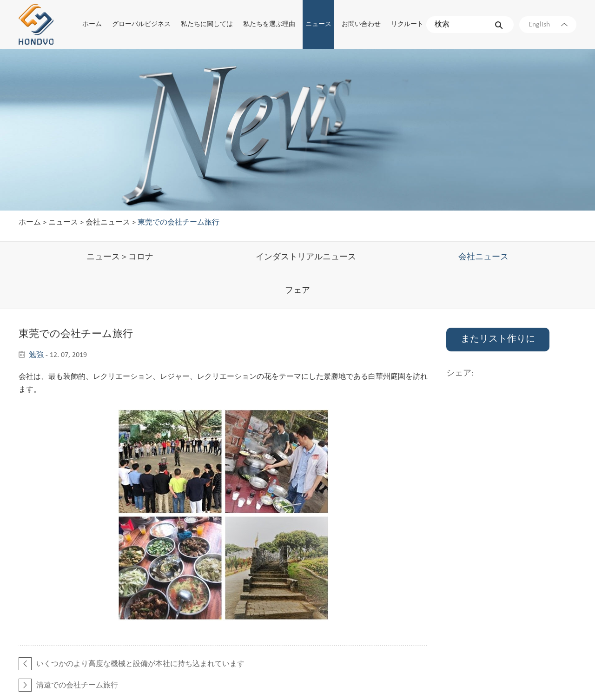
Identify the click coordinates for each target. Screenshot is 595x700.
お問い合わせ (361, 24)
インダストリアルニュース (306, 257)
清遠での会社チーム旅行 (77, 686)
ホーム (92, 24)
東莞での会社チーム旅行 (178, 223)
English (548, 25)
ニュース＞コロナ (120, 257)
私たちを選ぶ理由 (269, 24)
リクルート (407, 24)
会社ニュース (108, 223)
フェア (297, 291)
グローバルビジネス (141, 24)
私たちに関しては (207, 24)
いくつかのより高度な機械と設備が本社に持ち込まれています (140, 664)
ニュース (318, 24)
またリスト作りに (498, 339)
